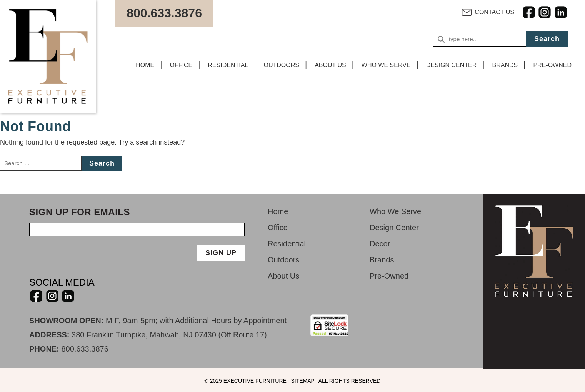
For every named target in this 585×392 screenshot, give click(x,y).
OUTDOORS (281, 65)
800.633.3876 (85, 349)
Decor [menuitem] (380, 244)
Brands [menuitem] (382, 260)
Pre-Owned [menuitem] (389, 276)
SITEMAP (303, 381)
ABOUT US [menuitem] (330, 65)
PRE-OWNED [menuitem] (552, 65)
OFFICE (181, 65)
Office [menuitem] (278, 228)
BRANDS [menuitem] (505, 65)
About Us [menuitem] (283, 276)
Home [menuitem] (278, 211)
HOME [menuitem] (145, 65)
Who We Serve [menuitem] (395, 211)
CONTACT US (494, 12)
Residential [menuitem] (287, 244)
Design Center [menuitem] (394, 228)
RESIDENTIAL (228, 65)
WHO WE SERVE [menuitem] (386, 65)
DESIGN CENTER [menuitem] (452, 65)
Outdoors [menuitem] (283, 260)
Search (547, 39)
